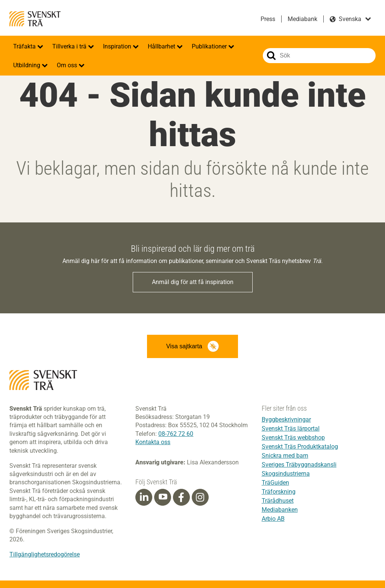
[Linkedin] (144, 497)
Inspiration (118, 46)
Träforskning (279, 492)
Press (268, 19)
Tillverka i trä (70, 46)
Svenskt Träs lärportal (291, 429)
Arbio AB (273, 519)
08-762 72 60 (176, 434)
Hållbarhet (162, 46)
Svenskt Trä (35, 19)
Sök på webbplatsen (271, 56)
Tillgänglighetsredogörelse (45, 554)
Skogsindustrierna (286, 474)
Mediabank (302, 19)
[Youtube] (163, 497)
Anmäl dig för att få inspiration (193, 282)
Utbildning (27, 65)
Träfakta (25, 46)
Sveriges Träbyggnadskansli (299, 465)
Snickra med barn (285, 456)
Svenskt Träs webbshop (293, 438)
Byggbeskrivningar (286, 419)
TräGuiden (275, 483)
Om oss (68, 65)
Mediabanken (280, 510)
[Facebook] (181, 497)
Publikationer (210, 46)
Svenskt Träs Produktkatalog (300, 447)
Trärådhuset (278, 501)
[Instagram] (200, 497)
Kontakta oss (153, 442)
